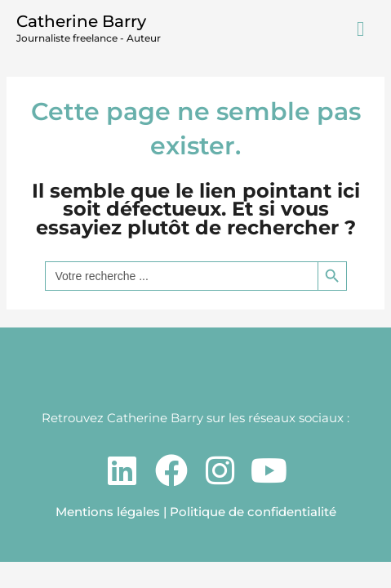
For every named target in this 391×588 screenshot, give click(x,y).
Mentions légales (108, 512)
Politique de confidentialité (253, 512)
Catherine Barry (81, 21)
